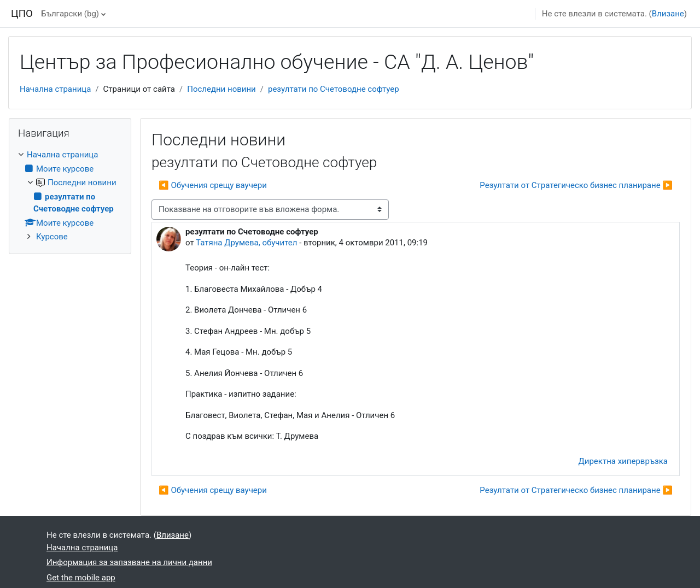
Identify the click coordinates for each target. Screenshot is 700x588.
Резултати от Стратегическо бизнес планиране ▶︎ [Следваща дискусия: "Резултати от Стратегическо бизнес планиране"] (576, 185)
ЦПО (22, 14)
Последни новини (221, 89)
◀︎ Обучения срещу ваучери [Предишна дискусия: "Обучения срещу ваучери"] (213, 185)
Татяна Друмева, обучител (246, 243)
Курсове (52, 237)
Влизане (668, 14)
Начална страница (55, 89)
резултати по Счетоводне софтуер (334, 89)
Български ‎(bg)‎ (70, 14)
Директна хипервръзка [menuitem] (623, 461)
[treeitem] (70, 196)
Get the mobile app (81, 578)
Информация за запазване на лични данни (129, 562)
